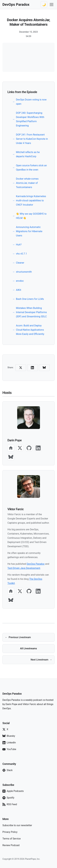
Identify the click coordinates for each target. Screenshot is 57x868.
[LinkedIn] (38, 448)
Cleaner (20, 263)
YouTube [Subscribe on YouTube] (9, 749)
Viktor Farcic (16, 509)
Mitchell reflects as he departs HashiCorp (28, 154)
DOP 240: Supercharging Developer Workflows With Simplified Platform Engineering (30, 119)
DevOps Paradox (36, 564)
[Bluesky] (11, 457)
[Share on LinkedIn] (33, 368)
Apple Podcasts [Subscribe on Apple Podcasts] (13, 791)
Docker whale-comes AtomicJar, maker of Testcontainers (27, 183)
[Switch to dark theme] (44, 5)
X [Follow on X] (5, 729)
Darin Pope (15, 440)
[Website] (11, 448)
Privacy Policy (10, 832)
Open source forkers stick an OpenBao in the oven (31, 168)
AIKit (19, 290)
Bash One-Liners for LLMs (30, 299)
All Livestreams (28, 648)
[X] (20, 448)
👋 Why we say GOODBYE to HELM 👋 (31, 216)
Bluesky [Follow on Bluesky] (9, 736)
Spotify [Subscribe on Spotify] (8, 798)
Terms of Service (12, 839)
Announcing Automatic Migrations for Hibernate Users (29, 231)
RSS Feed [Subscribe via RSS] (10, 804)
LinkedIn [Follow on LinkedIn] (9, 743)
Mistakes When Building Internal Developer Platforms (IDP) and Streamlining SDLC (31, 312)
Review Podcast (11, 845)
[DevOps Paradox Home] (16, 5)
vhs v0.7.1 (21, 254)
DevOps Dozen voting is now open (31, 102)
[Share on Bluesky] (44, 368)
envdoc (20, 281)
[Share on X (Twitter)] (21, 368)
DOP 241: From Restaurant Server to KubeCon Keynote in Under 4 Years (32, 139)
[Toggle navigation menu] (52, 5)
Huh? (19, 245)
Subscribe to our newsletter (17, 825)
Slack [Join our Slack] (8, 770)
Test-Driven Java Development (24, 568)
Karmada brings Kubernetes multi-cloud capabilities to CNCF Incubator (31, 200)
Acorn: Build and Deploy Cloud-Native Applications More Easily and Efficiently (30, 330)
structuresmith (24, 272)
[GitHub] (29, 448)
